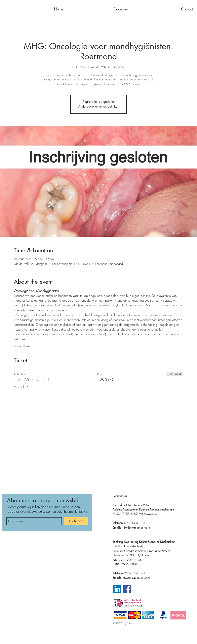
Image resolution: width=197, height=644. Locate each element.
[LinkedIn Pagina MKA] (117, 589)
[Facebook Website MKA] (127, 589)
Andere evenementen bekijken (99, 106)
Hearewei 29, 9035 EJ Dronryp (131, 555)
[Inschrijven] (76, 521)
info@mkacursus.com (136, 527)
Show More (22, 346)
